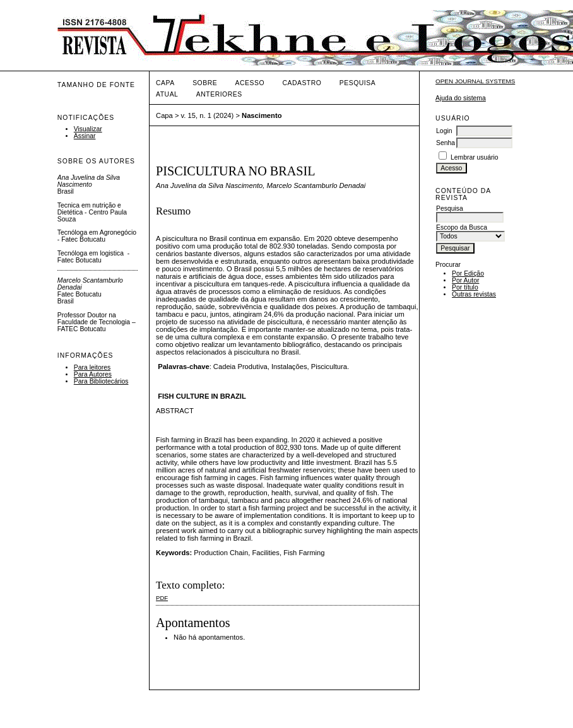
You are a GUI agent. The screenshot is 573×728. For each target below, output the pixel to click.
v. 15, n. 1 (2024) (208, 115)
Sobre (205, 83)
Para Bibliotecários (101, 381)
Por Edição (468, 273)
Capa (165, 83)
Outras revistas (474, 294)
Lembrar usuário (475, 157)
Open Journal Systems (475, 81)
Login (444, 131)
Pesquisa (357, 83)
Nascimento (262, 115)
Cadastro (302, 83)
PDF (162, 598)
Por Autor (465, 280)
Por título (465, 287)
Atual (167, 94)
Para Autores (93, 374)
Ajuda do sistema (461, 98)
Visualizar (88, 129)
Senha (446, 143)
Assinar (85, 136)
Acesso (250, 83)
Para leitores (92, 367)
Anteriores (219, 94)
